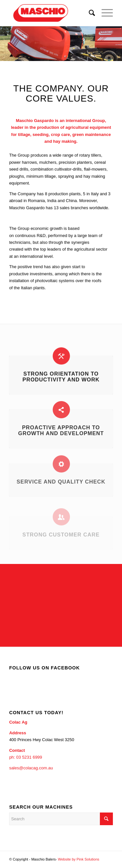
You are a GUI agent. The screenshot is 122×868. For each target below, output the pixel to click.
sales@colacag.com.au (31, 768)
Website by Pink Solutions (79, 859)
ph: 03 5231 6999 (26, 757)
